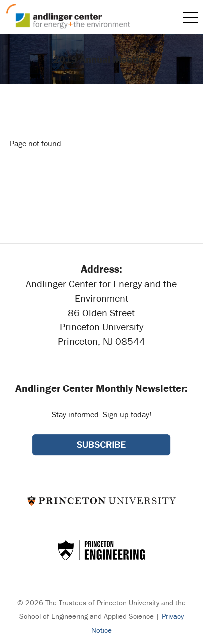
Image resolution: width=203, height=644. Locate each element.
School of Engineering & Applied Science (101, 550)
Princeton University (101, 501)
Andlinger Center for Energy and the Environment (68, 16)
